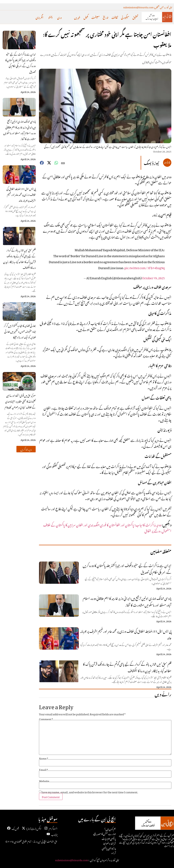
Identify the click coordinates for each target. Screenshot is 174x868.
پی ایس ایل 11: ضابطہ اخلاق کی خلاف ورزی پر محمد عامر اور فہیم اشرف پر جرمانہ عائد (21, 194)
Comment (46, 719)
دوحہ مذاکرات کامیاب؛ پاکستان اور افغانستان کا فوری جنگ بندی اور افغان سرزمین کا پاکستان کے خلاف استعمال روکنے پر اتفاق (107, 527)
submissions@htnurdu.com (72, 860)
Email (43, 769)
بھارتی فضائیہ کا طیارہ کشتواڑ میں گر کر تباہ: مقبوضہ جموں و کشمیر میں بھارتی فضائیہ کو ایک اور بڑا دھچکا (20, 331)
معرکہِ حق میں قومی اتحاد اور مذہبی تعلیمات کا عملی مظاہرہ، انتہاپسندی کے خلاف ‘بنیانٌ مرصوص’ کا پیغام (20, 401)
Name (44, 758)
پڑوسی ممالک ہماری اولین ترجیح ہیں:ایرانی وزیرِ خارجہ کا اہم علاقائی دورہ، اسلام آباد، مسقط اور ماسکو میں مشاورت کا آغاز (19, 130)
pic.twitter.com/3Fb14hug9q (145, 267)
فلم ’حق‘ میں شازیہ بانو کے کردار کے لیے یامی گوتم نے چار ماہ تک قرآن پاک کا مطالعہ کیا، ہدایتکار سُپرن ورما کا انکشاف (19, 258)
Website (44, 781)
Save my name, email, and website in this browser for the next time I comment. (90, 792)
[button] (26, 449)
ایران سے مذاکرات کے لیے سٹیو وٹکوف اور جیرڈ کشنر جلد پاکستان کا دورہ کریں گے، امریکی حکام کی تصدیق (20, 62)
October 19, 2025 (153, 277)
